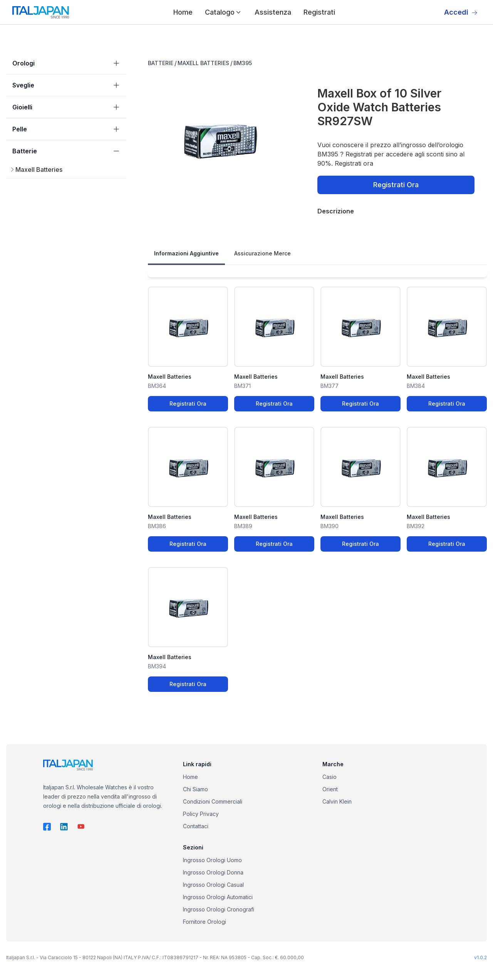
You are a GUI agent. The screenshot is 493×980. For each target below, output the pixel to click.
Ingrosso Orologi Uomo (212, 860)
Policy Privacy (201, 814)
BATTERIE (161, 63)
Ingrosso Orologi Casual (213, 885)
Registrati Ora (396, 185)
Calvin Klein (337, 801)
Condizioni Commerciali (213, 801)
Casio (330, 777)
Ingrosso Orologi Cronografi (219, 909)
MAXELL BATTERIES (203, 63)
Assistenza (273, 12)
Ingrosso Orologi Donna (213, 872)
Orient (330, 789)
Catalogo (224, 12)
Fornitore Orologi (205, 922)
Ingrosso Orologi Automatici (218, 897)
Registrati (319, 12)
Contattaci (196, 826)
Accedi (461, 12)
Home (183, 12)
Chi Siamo (195, 789)
